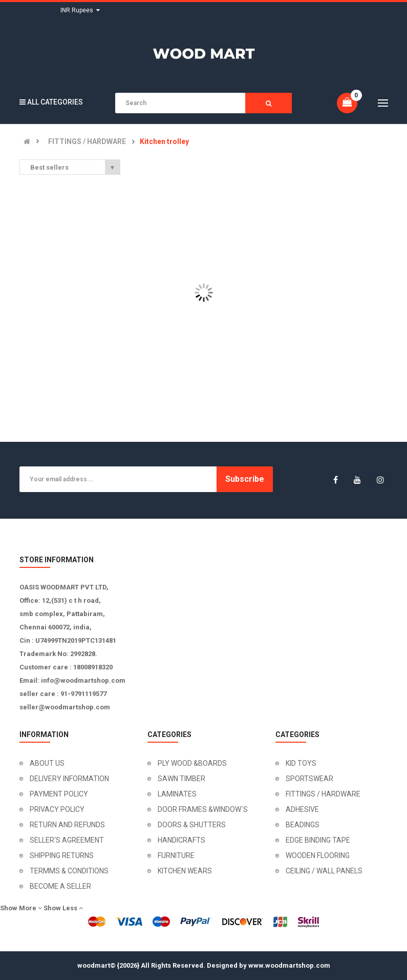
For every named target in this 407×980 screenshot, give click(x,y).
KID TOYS (301, 763)
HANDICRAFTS (181, 840)
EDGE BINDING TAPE (318, 840)
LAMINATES (177, 794)
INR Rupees (80, 10)
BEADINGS (303, 825)
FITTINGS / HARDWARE (87, 142)
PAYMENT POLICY (59, 794)
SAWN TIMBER (181, 779)
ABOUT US (47, 763)
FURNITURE (176, 855)
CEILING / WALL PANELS (324, 871)
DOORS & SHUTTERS (192, 825)
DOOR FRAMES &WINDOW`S (203, 809)
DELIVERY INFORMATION (69, 779)
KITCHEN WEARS (185, 871)
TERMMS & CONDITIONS (69, 871)
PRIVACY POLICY (57, 809)
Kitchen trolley (164, 142)
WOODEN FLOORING (318, 855)
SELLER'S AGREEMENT (67, 840)
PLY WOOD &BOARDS (192, 763)
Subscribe (245, 479)
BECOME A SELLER (60, 886)
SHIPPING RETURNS (62, 855)
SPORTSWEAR (309, 779)
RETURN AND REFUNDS (67, 825)
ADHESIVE (302, 809)
